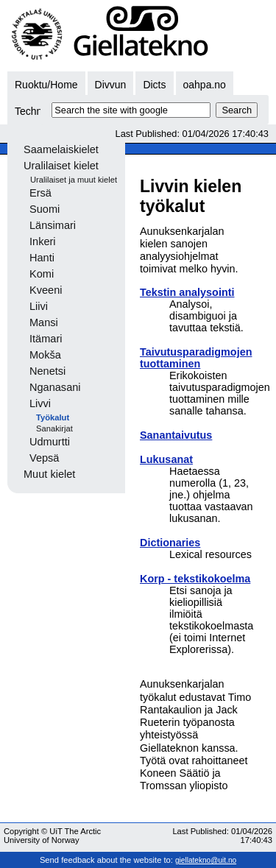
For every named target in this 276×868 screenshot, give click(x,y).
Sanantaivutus (176, 435)
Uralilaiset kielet (61, 166)
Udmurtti (50, 442)
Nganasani (55, 387)
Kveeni (46, 290)
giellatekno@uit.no (206, 860)
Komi (42, 274)
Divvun (111, 85)
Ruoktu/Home (46, 85)
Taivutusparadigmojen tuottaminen (196, 358)
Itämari (46, 339)
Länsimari (53, 225)
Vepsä (44, 458)
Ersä (40, 193)
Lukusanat (166, 459)
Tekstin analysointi (187, 292)
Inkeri (43, 241)
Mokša (45, 355)
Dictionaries (170, 543)
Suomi (45, 209)
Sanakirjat (54, 428)
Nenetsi (47, 371)
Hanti (42, 258)
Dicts (154, 85)
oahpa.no (205, 85)
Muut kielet (49, 474)
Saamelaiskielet (61, 149)
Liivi (39, 306)
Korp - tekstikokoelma (195, 579)
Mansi (44, 322)
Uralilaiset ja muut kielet (74, 180)
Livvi (40, 403)
